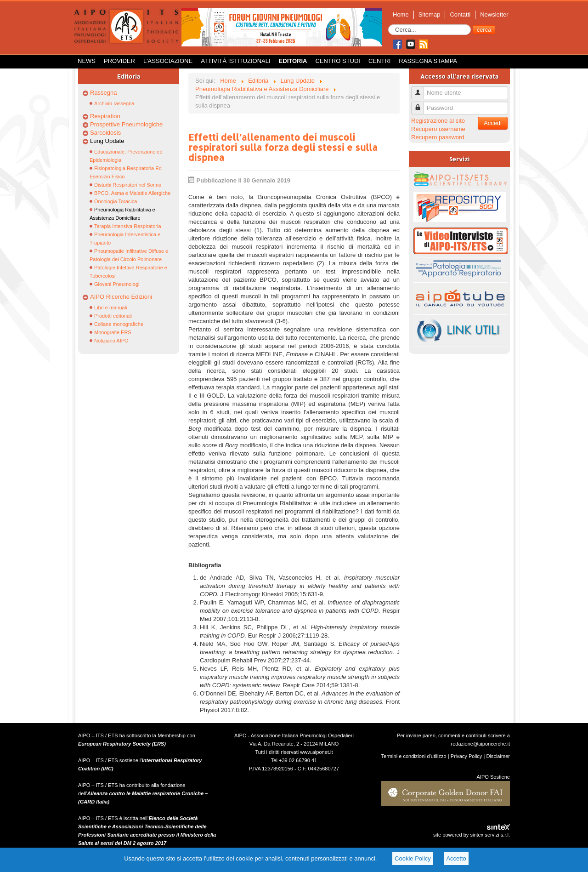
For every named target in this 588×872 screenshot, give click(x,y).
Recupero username (438, 129)
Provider (119, 61)
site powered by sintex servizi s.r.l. (472, 835)
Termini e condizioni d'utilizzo (414, 756)
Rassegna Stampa (428, 61)
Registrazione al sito (438, 121)
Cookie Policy (413, 858)
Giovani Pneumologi (117, 284)
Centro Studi (338, 61)
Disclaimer (498, 756)
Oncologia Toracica (116, 201)
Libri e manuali (111, 308)
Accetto (456, 858)
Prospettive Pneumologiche (126, 124)
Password (421, 104)
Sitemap (430, 14)
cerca (484, 30)
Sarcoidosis (105, 133)
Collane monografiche (119, 324)
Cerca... (388, 25)
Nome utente (421, 89)
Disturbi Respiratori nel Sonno (128, 185)
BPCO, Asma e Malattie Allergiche (132, 193)
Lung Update (107, 141)
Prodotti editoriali (113, 316)
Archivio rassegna (114, 103)
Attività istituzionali (235, 61)
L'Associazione (168, 61)
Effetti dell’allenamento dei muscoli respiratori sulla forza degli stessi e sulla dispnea (283, 147)
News (87, 61)
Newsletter (494, 14)
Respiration (105, 116)
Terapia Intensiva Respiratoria (128, 226)
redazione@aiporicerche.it (480, 744)
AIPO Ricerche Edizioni (121, 297)
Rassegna (104, 93)
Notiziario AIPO (111, 341)
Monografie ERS (113, 332)
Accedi (493, 123)
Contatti (460, 14)
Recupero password (438, 137)
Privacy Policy (466, 756)
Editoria (293, 61)
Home (401, 14)
